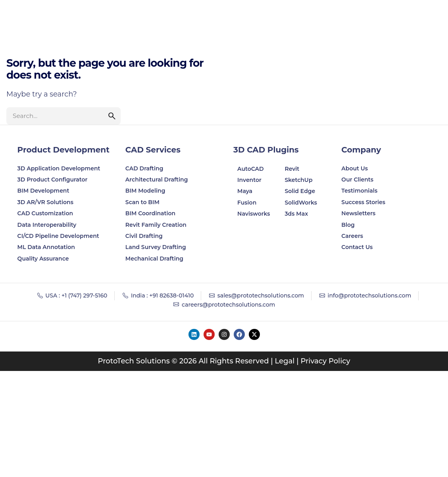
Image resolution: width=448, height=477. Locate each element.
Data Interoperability (47, 225)
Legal (285, 361)
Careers (352, 236)
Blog (348, 225)
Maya (245, 191)
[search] (112, 116)
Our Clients (357, 180)
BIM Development (43, 191)
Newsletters (358, 213)
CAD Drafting (144, 168)
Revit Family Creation (156, 225)
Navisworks (254, 214)
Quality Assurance (43, 259)
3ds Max (296, 214)
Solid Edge (300, 191)
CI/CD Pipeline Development (58, 236)
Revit (292, 169)
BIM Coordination (150, 213)
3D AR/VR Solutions (45, 202)
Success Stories (363, 202)
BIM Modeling (146, 191)
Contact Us (357, 247)
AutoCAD (251, 169)
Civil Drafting (144, 236)
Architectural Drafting (157, 180)
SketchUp (298, 180)
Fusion (247, 203)
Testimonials (359, 191)
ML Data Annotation (47, 247)
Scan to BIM (142, 202)
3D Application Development (59, 168)
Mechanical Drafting (154, 259)
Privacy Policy (325, 361)
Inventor (249, 180)
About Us (355, 168)
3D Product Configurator (53, 180)
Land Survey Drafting (156, 247)
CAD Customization (45, 213)
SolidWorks (301, 203)
